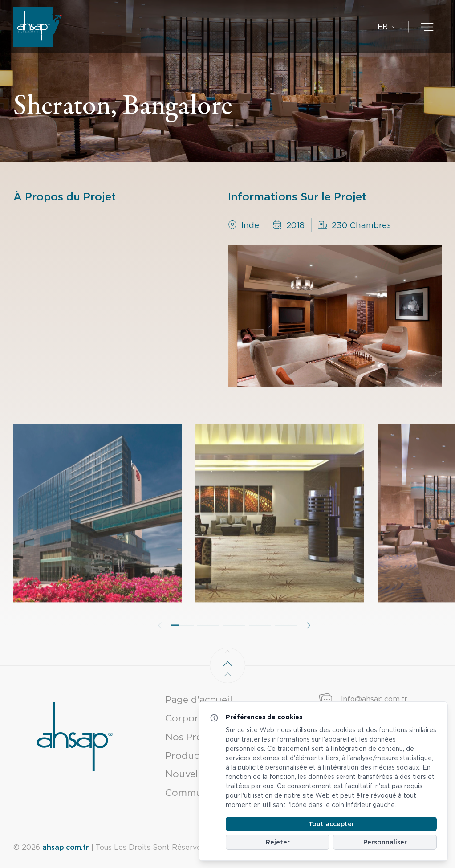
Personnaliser (385, 842)
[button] (183, 645)
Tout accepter (331, 824)
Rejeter (278, 842)
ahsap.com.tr (66, 847)
